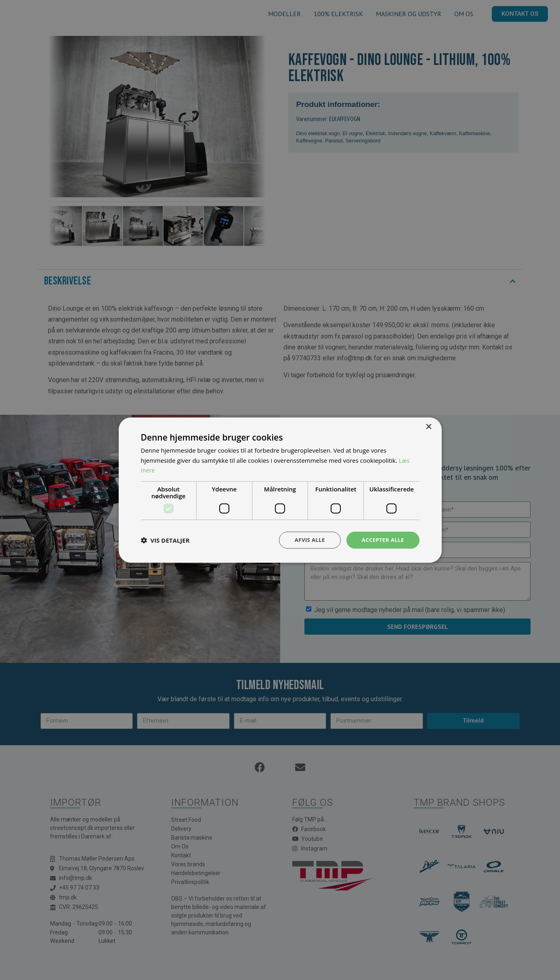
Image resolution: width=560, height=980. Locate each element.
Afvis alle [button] (306, 540)
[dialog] (280, 490)
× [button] (429, 426)
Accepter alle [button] (381, 540)
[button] (165, 540)
